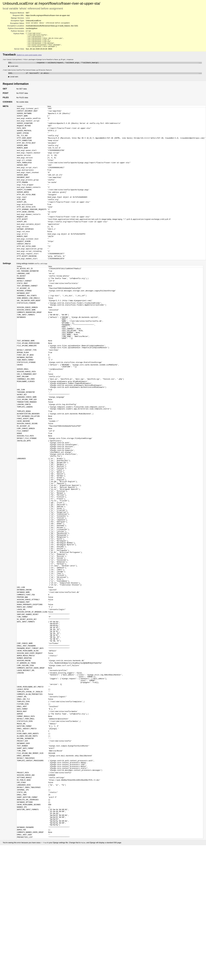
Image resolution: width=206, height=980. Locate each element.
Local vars (13, 69)
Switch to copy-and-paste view (29, 57)
